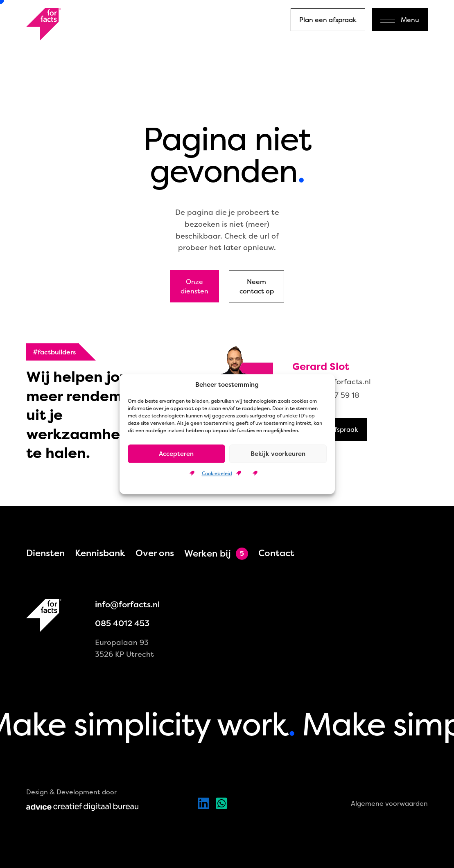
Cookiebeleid (217, 473)
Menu (400, 20)
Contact (276, 553)
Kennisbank (100, 553)
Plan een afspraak (328, 20)
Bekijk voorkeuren (278, 454)
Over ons (155, 553)
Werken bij (208, 553)
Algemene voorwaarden (389, 803)
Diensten (45, 553)
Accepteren (176, 454)
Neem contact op (257, 286)
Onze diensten (194, 286)
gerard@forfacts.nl (336, 382)
